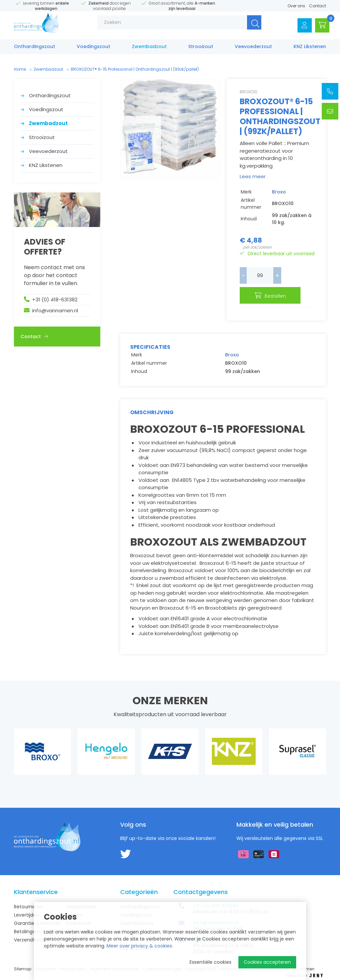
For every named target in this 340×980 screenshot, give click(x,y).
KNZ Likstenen (310, 49)
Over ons (296, 6)
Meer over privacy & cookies (139, 946)
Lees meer (253, 176)
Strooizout (201, 49)
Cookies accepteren (267, 962)
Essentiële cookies (211, 962)
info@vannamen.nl (55, 310)
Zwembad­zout (149, 49)
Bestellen (283, 296)
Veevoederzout (253, 49)
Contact (318, 6)
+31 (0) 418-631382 (55, 300)
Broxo (279, 192)
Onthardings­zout (35, 49)
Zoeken (248, 26)
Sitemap (23, 969)
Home (20, 69)
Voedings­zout (93, 49)
